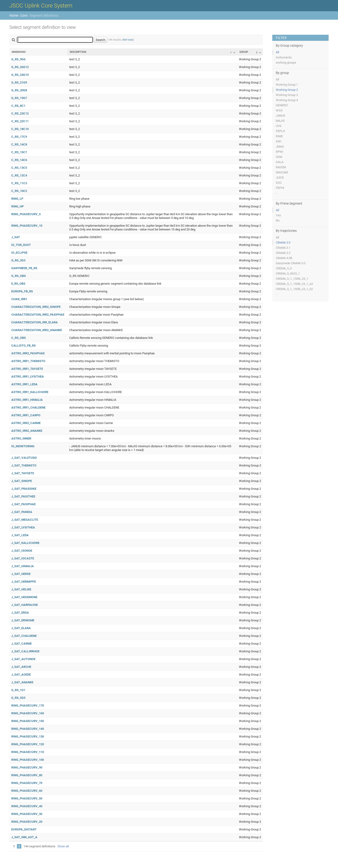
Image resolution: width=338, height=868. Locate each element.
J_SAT (16, 237)
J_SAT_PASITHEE (23, 496)
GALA (280, 162)
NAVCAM (282, 172)
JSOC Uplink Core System (41, 6)
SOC (279, 183)
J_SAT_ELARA (21, 628)
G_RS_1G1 (18, 690)
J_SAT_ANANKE (22, 682)
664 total (128, 40)
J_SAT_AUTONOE (23, 659)
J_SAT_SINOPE (22, 481)
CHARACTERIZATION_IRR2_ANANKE (37, 330)
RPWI (280, 152)
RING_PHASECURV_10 (27, 226)
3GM (279, 157)
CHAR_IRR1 (19, 299)
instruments (284, 57)
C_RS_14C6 (19, 160)
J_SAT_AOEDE (21, 675)
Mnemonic (19, 52)
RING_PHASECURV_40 (27, 806)
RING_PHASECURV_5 (26, 214)
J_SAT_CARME (21, 644)
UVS (279, 126)
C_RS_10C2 (19, 191)
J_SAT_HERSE (21, 574)
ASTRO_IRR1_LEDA (24, 384)
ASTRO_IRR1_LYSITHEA (28, 377)
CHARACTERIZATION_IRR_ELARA (35, 322)
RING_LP (17, 199)
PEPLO (280, 131)
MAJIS (280, 121)
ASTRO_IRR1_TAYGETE (27, 369)
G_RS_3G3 (18, 260)
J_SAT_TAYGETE (23, 473)
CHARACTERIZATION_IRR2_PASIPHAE (38, 315)
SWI (279, 141)
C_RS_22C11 (20, 121)
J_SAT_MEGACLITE (25, 520)
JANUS (280, 116)
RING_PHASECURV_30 (27, 814)
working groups (286, 63)
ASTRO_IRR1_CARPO (26, 415)
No (278, 220)
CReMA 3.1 (283, 248)
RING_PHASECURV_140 (28, 729)
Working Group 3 (287, 95)
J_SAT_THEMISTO (24, 465)
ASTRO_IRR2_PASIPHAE (28, 353)
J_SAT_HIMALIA (23, 566)
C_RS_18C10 (20, 129)
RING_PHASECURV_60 (27, 791)
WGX (279, 110)
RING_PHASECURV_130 (28, 736)
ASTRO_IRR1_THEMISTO (28, 361)
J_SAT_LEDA (20, 535)
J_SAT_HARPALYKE (25, 605)
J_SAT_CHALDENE (24, 636)
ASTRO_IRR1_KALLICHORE (30, 392)
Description (78, 52)
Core (24, 15)
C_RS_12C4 (19, 175)
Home (14, 15)
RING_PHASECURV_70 (27, 783)
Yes (278, 215)
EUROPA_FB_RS (22, 291)
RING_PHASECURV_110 (28, 752)
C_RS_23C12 (20, 113)
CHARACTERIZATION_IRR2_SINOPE (36, 307)
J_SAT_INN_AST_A (24, 837)
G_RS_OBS (19, 276)
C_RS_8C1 (18, 106)
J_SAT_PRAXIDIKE (24, 489)
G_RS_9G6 (18, 59)
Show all (63, 846)
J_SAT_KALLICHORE (25, 543)
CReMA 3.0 (283, 243)
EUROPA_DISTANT (24, 829)
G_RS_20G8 (19, 90)
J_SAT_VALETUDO (24, 458)
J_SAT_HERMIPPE (24, 582)
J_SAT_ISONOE (22, 551)
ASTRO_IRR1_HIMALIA (27, 400)
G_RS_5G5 (18, 698)
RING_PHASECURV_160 (28, 713)
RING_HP (17, 206)
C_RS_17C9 (19, 137)
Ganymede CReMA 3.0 (291, 263)
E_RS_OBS (18, 284)
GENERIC (282, 105)
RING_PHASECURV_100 (28, 760)
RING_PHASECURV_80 (27, 775)
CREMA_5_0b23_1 (288, 273)
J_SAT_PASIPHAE (23, 504)
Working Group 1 (287, 85)
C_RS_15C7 (19, 152)
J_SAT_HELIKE (21, 589)
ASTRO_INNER (21, 438)
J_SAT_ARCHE (21, 667)
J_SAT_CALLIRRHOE (25, 651)
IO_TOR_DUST (21, 245)
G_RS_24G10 (20, 75)
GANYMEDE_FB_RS (24, 268)
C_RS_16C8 (19, 144)
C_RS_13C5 (19, 168)
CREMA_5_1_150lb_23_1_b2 (294, 289)
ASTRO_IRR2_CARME (26, 423)
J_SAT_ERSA (20, 613)
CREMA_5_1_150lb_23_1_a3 (294, 284)
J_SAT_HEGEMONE (24, 597)
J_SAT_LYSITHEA (23, 527)
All (277, 52)
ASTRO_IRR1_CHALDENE (28, 407)
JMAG (280, 147)
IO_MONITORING (23, 446)
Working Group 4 (287, 100)
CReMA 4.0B (284, 258)
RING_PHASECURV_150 (28, 721)
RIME (279, 136)
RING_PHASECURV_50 (27, 798)
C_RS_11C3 (19, 183)
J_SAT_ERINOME (23, 620)
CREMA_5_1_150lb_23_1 (292, 279)
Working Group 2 (287, 90)
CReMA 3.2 (283, 253)
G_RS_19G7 (19, 98)
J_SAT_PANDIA (22, 512)
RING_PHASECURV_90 (27, 767)
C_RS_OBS (19, 338)
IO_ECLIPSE (19, 253)
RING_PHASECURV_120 (28, 744)
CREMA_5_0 (284, 268)
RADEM (281, 167)
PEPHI (280, 188)
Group (244, 52)
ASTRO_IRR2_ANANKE (27, 431)
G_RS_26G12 (20, 67)
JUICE (280, 178)
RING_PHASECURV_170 (28, 705)
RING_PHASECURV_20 (27, 822)
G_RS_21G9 (19, 82)
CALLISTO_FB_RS (23, 346)
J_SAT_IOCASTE (23, 558)
